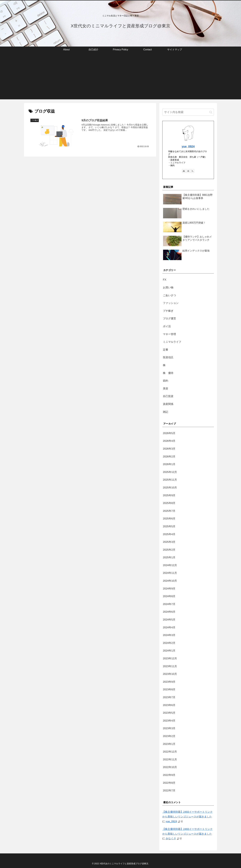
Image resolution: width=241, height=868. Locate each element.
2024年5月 (169, 620)
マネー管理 (169, 334)
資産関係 (168, 404)
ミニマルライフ (172, 342)
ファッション (171, 303)
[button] (211, 112)
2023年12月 (170, 658)
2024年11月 (170, 573)
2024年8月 (169, 596)
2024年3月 (169, 635)
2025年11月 (170, 480)
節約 (166, 381)
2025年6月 (169, 519)
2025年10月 (170, 488)
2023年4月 (169, 721)
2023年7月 (169, 697)
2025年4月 (169, 534)
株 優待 (168, 373)
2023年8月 (169, 690)
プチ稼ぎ (168, 311)
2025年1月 (169, 557)
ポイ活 (167, 326)
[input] (188, 112)
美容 (166, 389)
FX (165, 280)
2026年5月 (169, 433)
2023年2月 (169, 736)
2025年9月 (169, 495)
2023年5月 (169, 713)
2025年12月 (170, 472)
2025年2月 (169, 550)
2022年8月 (169, 783)
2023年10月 (170, 674)
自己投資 (168, 396)
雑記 (166, 412)
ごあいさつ (169, 295)
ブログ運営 (169, 319)
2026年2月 (169, 457)
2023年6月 (169, 705)
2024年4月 (169, 627)
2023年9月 (169, 682)
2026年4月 (169, 441)
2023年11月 (170, 666)
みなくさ (171, 838)
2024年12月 (170, 565)
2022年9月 (169, 775)
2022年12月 (170, 752)
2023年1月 (169, 744)
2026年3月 (169, 449)
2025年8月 (169, 503)
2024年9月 (169, 589)
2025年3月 (169, 542)
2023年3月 (169, 728)
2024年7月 (169, 604)
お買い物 (168, 288)
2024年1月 (169, 651)
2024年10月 (170, 581)
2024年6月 (169, 612)
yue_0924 (188, 146)
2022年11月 (170, 760)
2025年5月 (169, 526)
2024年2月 (169, 643)
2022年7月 (169, 791)
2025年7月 (169, 511)
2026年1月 (169, 464)
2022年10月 (170, 767)
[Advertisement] (120, 78)
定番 (166, 350)
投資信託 (168, 357)
